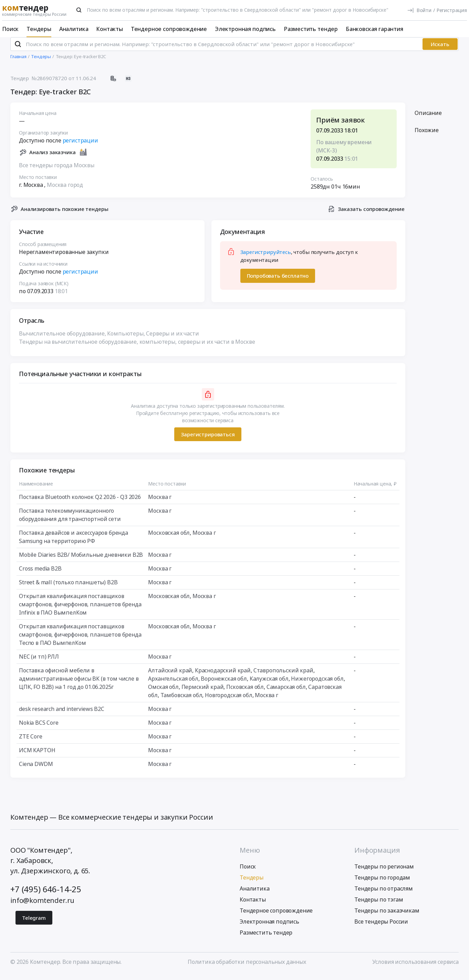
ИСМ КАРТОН (37, 756)
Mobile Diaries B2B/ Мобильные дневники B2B (81, 561)
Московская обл (169, 539)
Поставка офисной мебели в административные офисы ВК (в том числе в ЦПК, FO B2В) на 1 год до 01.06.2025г (79, 684)
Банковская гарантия (374, 29)
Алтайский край (170, 676)
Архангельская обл (173, 684)
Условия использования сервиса (415, 967)
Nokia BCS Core (39, 728)
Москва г (160, 503)
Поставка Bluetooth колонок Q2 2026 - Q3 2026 (80, 503)
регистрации (80, 146)
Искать (440, 50)
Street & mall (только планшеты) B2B (68, 588)
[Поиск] (79, 10)
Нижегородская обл (317, 684)
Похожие (427, 136)
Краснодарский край (223, 676)
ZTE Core (31, 742)
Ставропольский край (283, 676)
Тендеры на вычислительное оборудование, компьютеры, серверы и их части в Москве (137, 348)
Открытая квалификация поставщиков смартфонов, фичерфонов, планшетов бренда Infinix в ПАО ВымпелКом (80, 610)
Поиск (10, 29)
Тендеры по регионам (384, 872)
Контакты (110, 29)
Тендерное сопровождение (169, 29)
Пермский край (203, 693)
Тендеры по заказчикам (387, 916)
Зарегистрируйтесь (266, 258)
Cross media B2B (40, 574)
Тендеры (39, 29)
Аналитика (74, 29)
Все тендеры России (381, 927)
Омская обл (163, 693)
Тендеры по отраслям (384, 894)
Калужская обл (269, 684)
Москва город (65, 190)
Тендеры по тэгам (379, 905)
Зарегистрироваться (208, 440)
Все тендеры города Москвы (57, 171)
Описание (428, 119)
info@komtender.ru (42, 906)
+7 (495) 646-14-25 (46, 894)
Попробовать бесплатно (278, 281)
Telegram (34, 923)
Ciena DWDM (36, 770)
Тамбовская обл (181, 701)
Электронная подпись (245, 29)
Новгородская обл (228, 701)
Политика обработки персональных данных (247, 967)
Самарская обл (286, 693)
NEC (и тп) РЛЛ (39, 662)
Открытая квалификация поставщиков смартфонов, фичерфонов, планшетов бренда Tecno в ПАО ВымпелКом (80, 640)
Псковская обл (245, 693)
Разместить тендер (311, 29)
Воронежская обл (224, 684)
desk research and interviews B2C (62, 715)
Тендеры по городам (382, 883)
